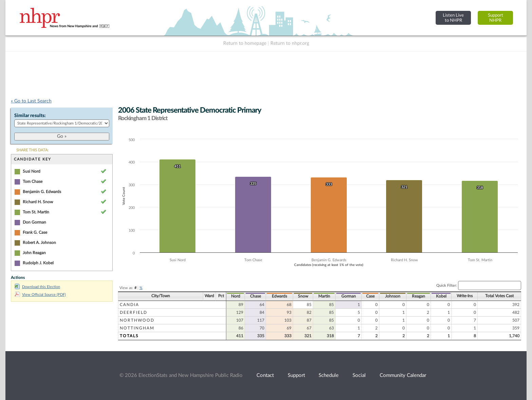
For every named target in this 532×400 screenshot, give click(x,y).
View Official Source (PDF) (40, 295)
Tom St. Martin (36, 212)
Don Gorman (34, 222)
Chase (255, 296)
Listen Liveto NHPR (453, 18)
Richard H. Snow (38, 202)
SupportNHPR (496, 18)
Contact (265, 375)
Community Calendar (403, 375)
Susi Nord (32, 171)
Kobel (441, 296)
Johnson (393, 296)
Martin (324, 296)
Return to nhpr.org (290, 43)
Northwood (137, 320)
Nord (236, 296)
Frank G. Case (35, 232)
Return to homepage (245, 43)
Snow (303, 296)
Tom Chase (33, 182)
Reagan (419, 296)
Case (370, 296)
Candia (129, 305)
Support (296, 375)
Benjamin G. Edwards (42, 192)
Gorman (349, 296)
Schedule (329, 375)
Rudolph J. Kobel (38, 263)
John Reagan (34, 253)
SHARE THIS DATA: (32, 150)
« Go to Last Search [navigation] (31, 101)
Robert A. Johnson (39, 243)
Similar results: (30, 116)
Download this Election (37, 287)
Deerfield (134, 312)
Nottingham (137, 328)
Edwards (279, 296)
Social (359, 375)
